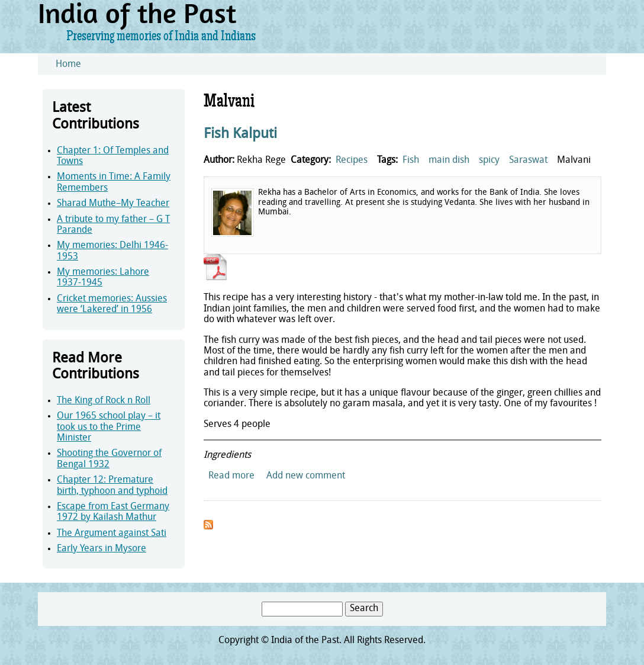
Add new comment (306, 476)
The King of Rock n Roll (104, 401)
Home (68, 65)
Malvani (574, 160)
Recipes (352, 160)
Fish (411, 160)
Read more (231, 476)
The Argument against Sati (112, 534)
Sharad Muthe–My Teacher (113, 204)
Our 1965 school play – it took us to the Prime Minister (109, 427)
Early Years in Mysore (102, 549)
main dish (449, 160)
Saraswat (528, 160)
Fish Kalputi (240, 134)
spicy (489, 160)
